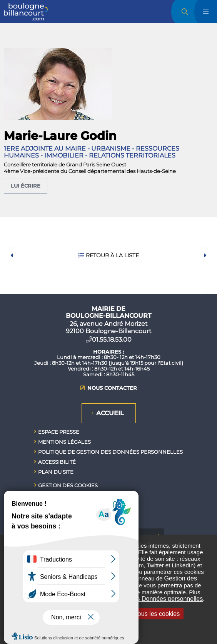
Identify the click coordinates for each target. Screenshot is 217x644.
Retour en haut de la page (205, 294)
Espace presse (59, 432)
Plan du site (56, 472)
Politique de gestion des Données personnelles (139, 599)
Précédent (12, 255)
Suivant (205, 255)
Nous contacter (112, 388)
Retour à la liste (112, 255)
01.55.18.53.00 (112, 340)
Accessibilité (57, 462)
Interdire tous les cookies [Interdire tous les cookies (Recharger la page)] (142, 614)
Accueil (110, 413)
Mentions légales (64, 442)
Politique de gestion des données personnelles (110, 452)
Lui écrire (26, 186)
